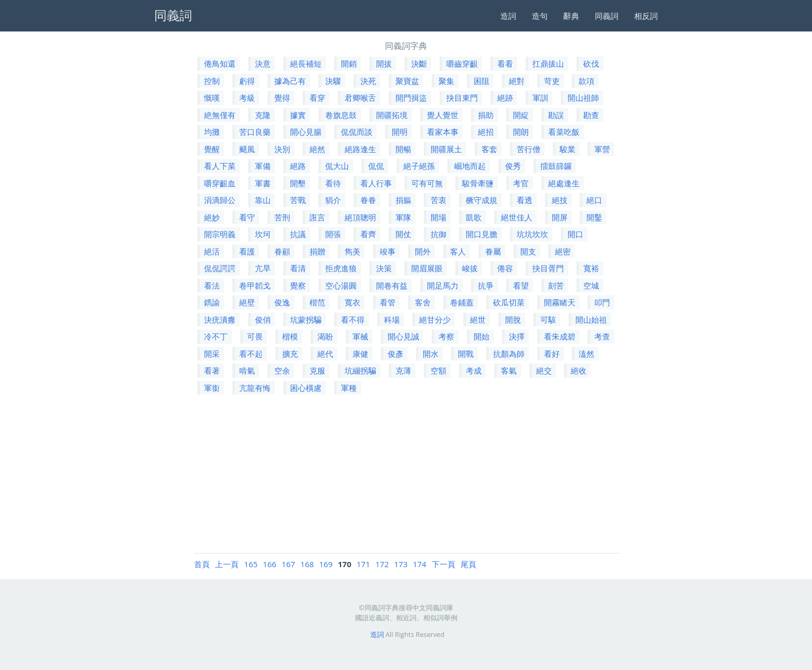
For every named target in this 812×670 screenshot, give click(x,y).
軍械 (360, 336)
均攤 (212, 132)
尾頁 (468, 564)
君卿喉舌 (360, 98)
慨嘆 (212, 98)
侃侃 (376, 166)
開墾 (298, 183)
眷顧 (282, 251)
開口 (575, 234)
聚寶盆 (407, 81)
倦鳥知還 (220, 63)
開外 (423, 251)
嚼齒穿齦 (462, 63)
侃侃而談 (357, 132)
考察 (446, 336)
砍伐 (591, 63)
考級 (247, 98)
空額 (439, 370)
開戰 (466, 354)
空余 (282, 370)
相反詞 (646, 16)
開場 (439, 217)
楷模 (290, 336)
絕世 (478, 320)
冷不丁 (216, 336)
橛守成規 (482, 200)
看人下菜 (220, 166)
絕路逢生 (360, 149)
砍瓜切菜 (509, 302)
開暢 (403, 149)
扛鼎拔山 (548, 63)
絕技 (560, 200)
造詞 (508, 16)
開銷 (349, 63)
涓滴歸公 (220, 200)
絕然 (317, 149)
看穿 (317, 98)
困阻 (482, 81)
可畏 (255, 336)
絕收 (579, 370)
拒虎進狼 (341, 268)
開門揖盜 (411, 98)
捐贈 (317, 251)
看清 (298, 268)
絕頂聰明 (360, 217)
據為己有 (290, 81)
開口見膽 (482, 234)
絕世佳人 (517, 217)
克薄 (403, 370)
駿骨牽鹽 (478, 183)
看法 (212, 285)
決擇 (517, 336)
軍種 (349, 388)
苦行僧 (528, 149)
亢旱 (263, 268)
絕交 (544, 370)
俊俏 (263, 320)
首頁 (202, 564)
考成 (474, 370)
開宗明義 (220, 234)
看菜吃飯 (564, 132)
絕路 (298, 166)
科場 (392, 320)
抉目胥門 (548, 268)
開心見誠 (403, 336)
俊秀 (513, 166)
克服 (317, 370)
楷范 (317, 302)
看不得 (353, 320)
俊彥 (396, 354)
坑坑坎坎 (532, 234)
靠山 (263, 200)
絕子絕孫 (419, 166)
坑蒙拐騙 (306, 320)
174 (420, 564)
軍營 (602, 149)
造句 (540, 16)
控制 (212, 81)
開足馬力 (443, 285)
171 (364, 564)
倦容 (505, 268)
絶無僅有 (220, 115)
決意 (263, 63)
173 (401, 564)
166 (270, 564)
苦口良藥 (255, 132)
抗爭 (486, 285)
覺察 (298, 285)
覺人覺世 (443, 115)
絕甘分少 (435, 320)
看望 (521, 285)
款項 (586, 81)
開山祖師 (583, 98)
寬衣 (352, 302)
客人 (458, 251)
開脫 (513, 320)
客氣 (509, 370)
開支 (528, 251)
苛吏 (552, 81)
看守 (247, 217)
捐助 (486, 115)
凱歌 (474, 217)
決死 (368, 81)
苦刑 (282, 217)
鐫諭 (212, 302)
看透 (525, 200)
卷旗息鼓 (341, 115)
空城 (591, 285)
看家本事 (443, 132)
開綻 (521, 115)
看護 (247, 251)
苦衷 (439, 200)
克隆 (263, 115)
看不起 (251, 354)
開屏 (560, 217)
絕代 (325, 354)
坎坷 (263, 234)
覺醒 (212, 149)
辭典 (571, 16)
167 (289, 564)
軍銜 (212, 388)
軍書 (263, 183)
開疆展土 (446, 149)
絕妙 (212, 217)
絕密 (563, 251)
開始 (482, 336)
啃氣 (247, 370)
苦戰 (298, 200)
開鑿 (594, 217)
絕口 (594, 200)
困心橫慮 (306, 388)
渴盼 (325, 336)
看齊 (368, 234)
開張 (333, 234)
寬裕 (591, 268)
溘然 (586, 354)
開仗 (403, 234)
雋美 (352, 251)
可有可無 (427, 183)
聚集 (446, 81)
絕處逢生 (564, 183)
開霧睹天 (560, 302)
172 (382, 564)
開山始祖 (591, 320)
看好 (552, 354)
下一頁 (444, 564)
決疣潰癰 (220, 320)
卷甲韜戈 (255, 285)
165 (251, 564)
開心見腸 (306, 132)
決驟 (333, 81)
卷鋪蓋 (462, 302)
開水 (431, 354)
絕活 (212, 251)
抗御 (439, 234)
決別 (282, 149)
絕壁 (247, 302)
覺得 (282, 98)
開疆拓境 (392, 115)
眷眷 (368, 200)
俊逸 (282, 302)
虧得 (247, 81)
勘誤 (556, 115)
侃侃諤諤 (220, 268)
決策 (384, 268)
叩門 (602, 302)
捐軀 (403, 200)
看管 (388, 302)
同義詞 (607, 16)
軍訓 (540, 98)
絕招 (486, 132)
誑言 (317, 217)
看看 (505, 63)
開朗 (521, 132)
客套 (489, 149)
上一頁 (227, 564)
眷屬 (493, 251)
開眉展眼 (427, 268)
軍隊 (403, 217)
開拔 (384, 63)
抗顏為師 (509, 354)
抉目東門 (462, 98)
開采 (212, 354)
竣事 (388, 251)
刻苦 (556, 285)
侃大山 (337, 166)
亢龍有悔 (255, 388)
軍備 (263, 166)
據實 (298, 115)
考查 (602, 336)
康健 (360, 354)
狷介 (333, 200)
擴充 (290, 354)
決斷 (419, 63)
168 (307, 564)
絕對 (517, 81)
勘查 (591, 115)
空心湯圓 (341, 285)
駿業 (568, 149)
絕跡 (505, 98)
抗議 (298, 234)
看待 (333, 183)
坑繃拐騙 (360, 370)
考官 (521, 183)
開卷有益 (392, 285)
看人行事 (376, 183)
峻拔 (470, 268)
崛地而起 (470, 166)
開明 (400, 132)
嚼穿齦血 (220, 183)
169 (326, 564)
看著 (212, 370)
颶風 (247, 149)
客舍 (423, 302)
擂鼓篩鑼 (556, 166)
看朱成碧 (560, 336)
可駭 (548, 320)
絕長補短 (306, 63)
